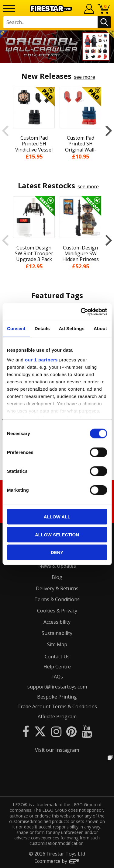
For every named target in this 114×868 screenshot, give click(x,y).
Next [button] (109, 131)
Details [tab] (42, 328)
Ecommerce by (57, 861)
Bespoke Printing (57, 697)
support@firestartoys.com (57, 687)
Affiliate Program (57, 716)
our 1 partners (41, 359)
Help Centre (57, 667)
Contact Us (57, 657)
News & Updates (57, 566)
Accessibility (57, 622)
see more (85, 77)
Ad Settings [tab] (72, 328)
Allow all (57, 517)
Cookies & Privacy (57, 611)
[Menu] (9, 9)
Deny (57, 552)
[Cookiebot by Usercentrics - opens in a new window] (81, 312)
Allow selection (57, 534)
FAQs (57, 677)
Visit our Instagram (57, 750)
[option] (57, 47)
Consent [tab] (16, 328)
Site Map (57, 644)
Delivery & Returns (57, 588)
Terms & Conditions (57, 599)
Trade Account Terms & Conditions (57, 706)
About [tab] (100, 328)
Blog (57, 577)
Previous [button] (5, 131)
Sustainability (57, 633)
